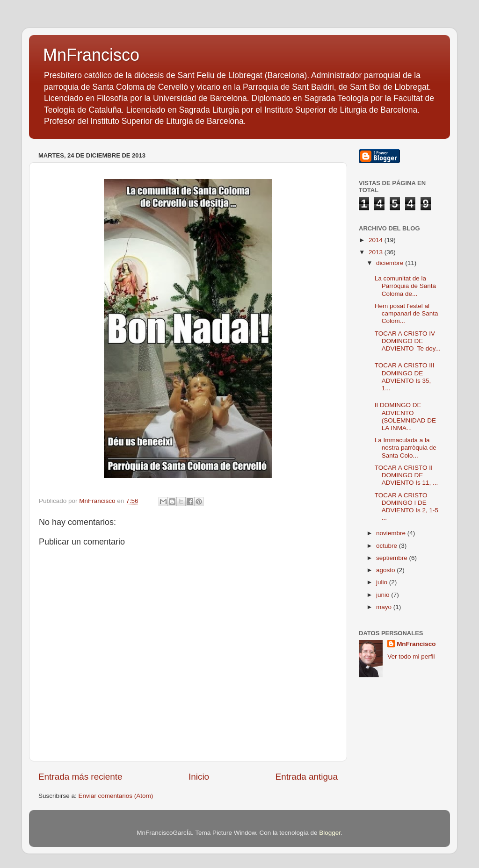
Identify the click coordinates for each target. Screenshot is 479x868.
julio (383, 582)
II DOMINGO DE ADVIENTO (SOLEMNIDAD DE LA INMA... (405, 416)
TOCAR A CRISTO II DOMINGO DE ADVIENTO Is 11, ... (406, 475)
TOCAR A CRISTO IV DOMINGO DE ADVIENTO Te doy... (408, 341)
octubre (388, 546)
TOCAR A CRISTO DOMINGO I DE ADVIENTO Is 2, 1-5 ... (406, 507)
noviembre (392, 533)
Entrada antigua (307, 777)
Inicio (199, 777)
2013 (377, 252)
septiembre (393, 558)
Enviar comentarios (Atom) (116, 796)
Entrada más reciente (80, 777)
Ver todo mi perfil (411, 656)
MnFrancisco (91, 55)
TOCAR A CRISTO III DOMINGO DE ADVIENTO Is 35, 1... (405, 377)
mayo (385, 607)
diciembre (391, 263)
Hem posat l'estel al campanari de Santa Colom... (406, 313)
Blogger (330, 833)
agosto (386, 570)
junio (384, 595)
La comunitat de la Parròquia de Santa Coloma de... (405, 286)
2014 (377, 240)
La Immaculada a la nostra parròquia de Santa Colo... (406, 448)
